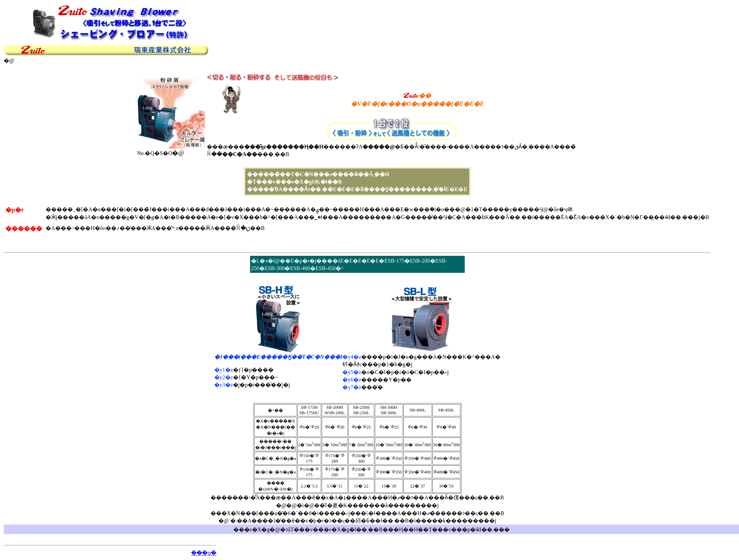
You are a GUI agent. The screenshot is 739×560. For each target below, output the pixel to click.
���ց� (204, 553)
